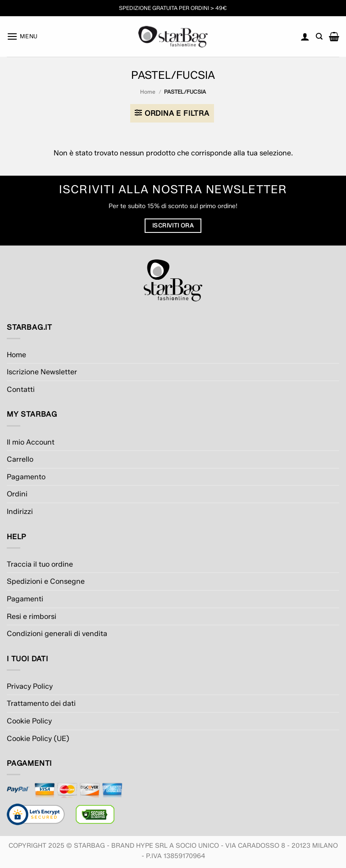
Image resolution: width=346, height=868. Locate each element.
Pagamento (26, 477)
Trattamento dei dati (41, 703)
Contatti (21, 389)
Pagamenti (25, 599)
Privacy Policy (30, 686)
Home (148, 92)
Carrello (20, 459)
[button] (22, 36)
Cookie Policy (29, 721)
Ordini (17, 494)
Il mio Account (31, 442)
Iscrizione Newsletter (42, 372)
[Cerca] (319, 36)
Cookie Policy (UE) (38, 738)
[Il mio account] (305, 36)
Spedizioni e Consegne (46, 581)
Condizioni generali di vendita (57, 634)
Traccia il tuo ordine (40, 564)
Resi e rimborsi (32, 616)
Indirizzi (20, 511)
